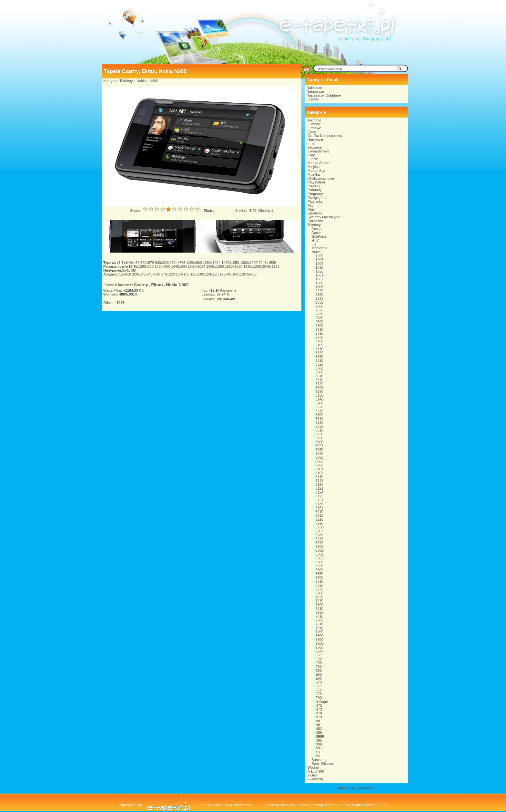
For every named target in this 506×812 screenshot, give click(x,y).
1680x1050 (216, 266)
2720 (319, 333)
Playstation (316, 182)
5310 (319, 419)
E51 (319, 655)
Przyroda (315, 202)
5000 (319, 388)
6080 (319, 457)
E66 (319, 678)
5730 (319, 438)
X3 (318, 752)
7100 (319, 605)
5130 (319, 395)
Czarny (141, 285)
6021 (319, 446)
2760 (319, 341)
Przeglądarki (317, 198)
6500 (319, 562)
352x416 (125, 274)
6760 (319, 593)
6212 (319, 515)
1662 (319, 279)
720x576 (148, 263)
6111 (319, 481)
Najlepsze (314, 88)
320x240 (139, 274)
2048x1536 (267, 263)
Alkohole (314, 120)
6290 (319, 543)
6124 (319, 492)
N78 (319, 713)
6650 (319, 574)
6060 (319, 450)
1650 (319, 271)
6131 (319, 500)
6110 (319, 477)
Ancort (317, 229)
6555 (319, 566)
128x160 (198, 274)
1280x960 (194, 263)
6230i (320, 527)
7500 (319, 620)
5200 (319, 403)
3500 (319, 368)
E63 (319, 671)
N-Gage (322, 702)
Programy (315, 194)
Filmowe (314, 124)
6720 (319, 585)
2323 (319, 298)
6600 (319, 570)
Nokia (141, 81)
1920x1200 (253, 266)
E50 (319, 651)
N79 (319, 717)
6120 (319, 484)
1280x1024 (212, 263)
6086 (319, 465)
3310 (319, 360)
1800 (319, 287)
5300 (319, 415)
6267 (319, 531)
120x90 (226, 274)
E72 (319, 690)
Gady (312, 132)
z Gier (312, 775)
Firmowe (314, 128)
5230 (319, 411)
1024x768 (178, 263)
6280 (319, 535)
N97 (319, 748)
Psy (310, 205)
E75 (319, 694)
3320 (319, 364)
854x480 (129, 270)
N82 (319, 729)
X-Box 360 (316, 771)
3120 (319, 353)
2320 (319, 295)
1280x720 (146, 266)
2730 (319, 337)
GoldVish (319, 236)
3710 (319, 380)
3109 (319, 345)
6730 (319, 589)
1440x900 (179, 266)
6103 (319, 473)
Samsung (319, 760)
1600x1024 (197, 266)
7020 (319, 597)
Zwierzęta (315, 779)
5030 (319, 391)
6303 (319, 558)
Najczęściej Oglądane (324, 95)
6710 (319, 581)
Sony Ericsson (323, 764)
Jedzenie (315, 147)
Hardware (315, 140)
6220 (319, 523)
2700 (319, 326)
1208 (319, 260)
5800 (319, 442)
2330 (319, 302)
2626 (319, 310)
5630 (319, 434)
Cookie (303, 805)
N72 (319, 705)
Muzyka (314, 174)
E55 (319, 663)
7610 (319, 628)
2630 (319, 314)
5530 (319, 426)
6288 (319, 539)
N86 (319, 733)
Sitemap (273, 805)
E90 (319, 698)
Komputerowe (319, 151)
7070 (319, 601)
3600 (319, 372)
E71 (319, 686)
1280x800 (163, 266)
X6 (318, 756)
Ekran (157, 285)
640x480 (133, 263)
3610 (319, 376)
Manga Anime (318, 163)
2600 (319, 306)
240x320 (154, 274)
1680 (319, 283)
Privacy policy (354, 805)
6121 (319, 488)
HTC (315, 240)
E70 (319, 682)
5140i (320, 399)
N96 (319, 744)
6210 (319, 512)
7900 (319, 632)
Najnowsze (315, 91)
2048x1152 (271, 266)
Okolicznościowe (321, 178)
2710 (319, 329)
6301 (319, 554)
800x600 (162, 263)
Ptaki (311, 209)
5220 (319, 407)
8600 (319, 636)
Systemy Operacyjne (324, 217)
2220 (319, 291)
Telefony (126, 81)
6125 (319, 496)
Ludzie (313, 159)
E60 (319, 667)
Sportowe (315, 213)
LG (314, 244)
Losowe (313, 99)
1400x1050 (231, 263)
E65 (319, 674)
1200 (319, 256)
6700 (319, 578)
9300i (320, 643)
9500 (319, 647)
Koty (311, 155)
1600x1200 (249, 263)
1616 (319, 267)
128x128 (212, 274)
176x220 (168, 274)
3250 (319, 357)
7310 (319, 616)
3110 (319, 349)
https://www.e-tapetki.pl (356, 788)
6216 (319, 519)
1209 (319, 264)
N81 (319, 725)
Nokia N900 (177, 285)
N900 (154, 81)
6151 (319, 508)
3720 (319, 384)
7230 (319, 612)
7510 (319, 624)
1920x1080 (234, 266)
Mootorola (319, 248)
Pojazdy (314, 186)
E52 (319, 659)
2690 (319, 322)
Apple (316, 233)
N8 (318, 721)
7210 (319, 609)
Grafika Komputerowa (325, 136)
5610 (319, 430)
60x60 (252, 274)
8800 (319, 640)
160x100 (183, 274)
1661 (319, 275)
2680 (319, 318)
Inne (311, 143)
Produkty (314, 190)
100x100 (240, 274)
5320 (319, 422)
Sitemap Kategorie (326, 805)
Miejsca (314, 167)
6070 (319, 453)
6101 (319, 469)
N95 (319, 740)
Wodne (313, 767)
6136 (319, 504)
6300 (319, 547)
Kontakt (288, 805)
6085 (319, 461)
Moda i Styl (316, 171)
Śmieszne (315, 221)
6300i (320, 550)
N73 (319, 709)
